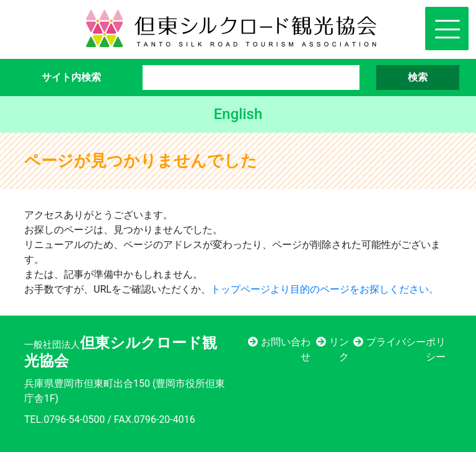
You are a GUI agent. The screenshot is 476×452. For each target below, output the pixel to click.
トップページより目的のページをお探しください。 (325, 289)
